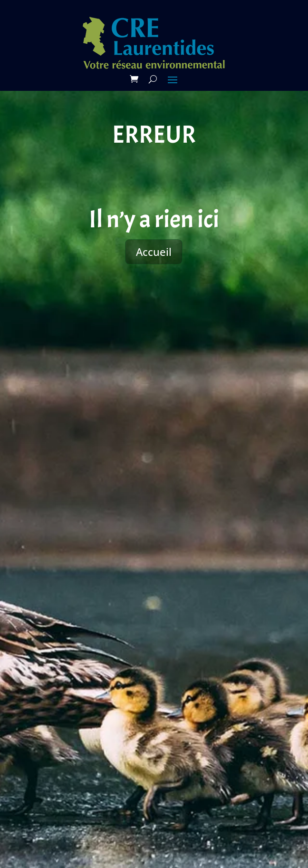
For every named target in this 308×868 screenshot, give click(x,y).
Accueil (154, 252)
